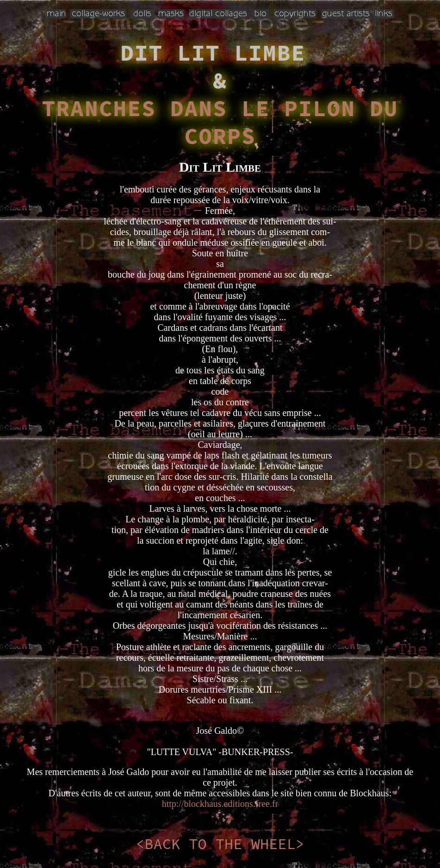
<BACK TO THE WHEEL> (220, 844)
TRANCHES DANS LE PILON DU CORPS (220, 122)
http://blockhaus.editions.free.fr (220, 804)
